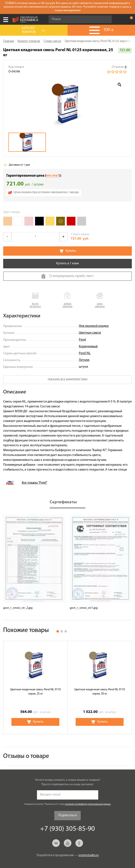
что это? (53, 176)
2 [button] (62, 631)
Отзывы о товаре (26, 756)
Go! (106, 19)
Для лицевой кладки (94, 326)
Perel (82, 340)
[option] (67, 103)
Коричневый (88, 347)
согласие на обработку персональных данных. (88, 804)
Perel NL (85, 353)
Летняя (84, 360)
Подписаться (67, 815)
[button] (35, 300)
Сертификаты (63, 502)
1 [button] (58, 631)
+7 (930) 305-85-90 (121, 19)
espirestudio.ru (89, 855)
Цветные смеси (90, 333)
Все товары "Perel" (34, 483)
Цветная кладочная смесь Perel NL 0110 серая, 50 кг (100, 692)
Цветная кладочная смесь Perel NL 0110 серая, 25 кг (35, 692)
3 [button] (66, 631)
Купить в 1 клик (68, 263)
